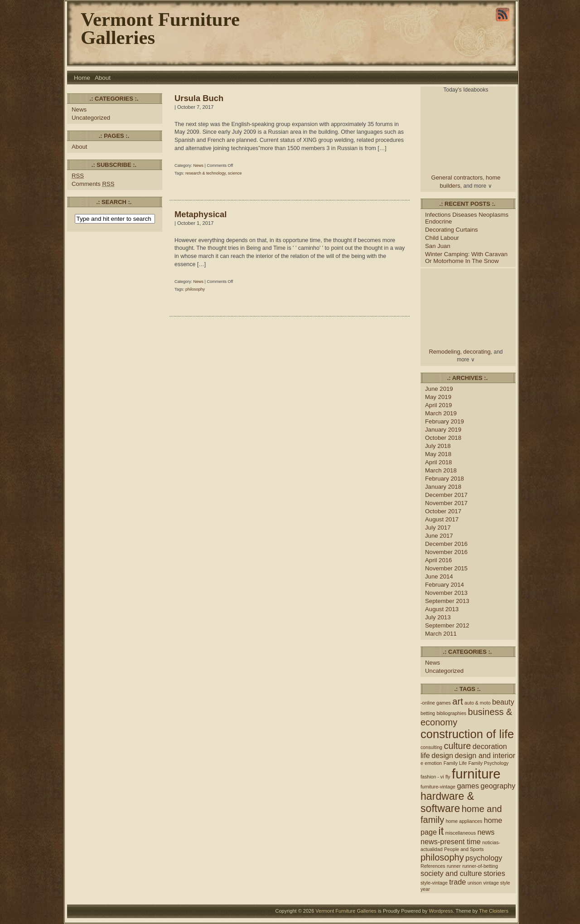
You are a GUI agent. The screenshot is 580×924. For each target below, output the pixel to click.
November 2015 (446, 568)
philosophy (195, 289)
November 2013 (446, 593)
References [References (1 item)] (433, 866)
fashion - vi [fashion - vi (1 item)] (432, 777)
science (235, 173)
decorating (477, 352)
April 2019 (438, 405)
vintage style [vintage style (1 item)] (497, 883)
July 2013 (438, 617)
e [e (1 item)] (422, 763)
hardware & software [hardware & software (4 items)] (447, 802)
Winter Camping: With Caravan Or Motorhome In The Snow (466, 258)
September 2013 (447, 601)
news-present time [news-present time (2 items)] (451, 841)
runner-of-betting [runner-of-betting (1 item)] (480, 866)
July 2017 (438, 528)
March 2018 (441, 470)
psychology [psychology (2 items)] (484, 858)
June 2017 (439, 536)
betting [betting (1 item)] (428, 713)
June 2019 (439, 389)
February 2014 (445, 585)
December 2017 (446, 495)
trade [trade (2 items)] (457, 882)
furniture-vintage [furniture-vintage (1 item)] (438, 787)
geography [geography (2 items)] (498, 786)
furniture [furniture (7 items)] (476, 774)
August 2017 (442, 519)
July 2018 (438, 446)
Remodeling (445, 352)
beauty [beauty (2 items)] (503, 702)
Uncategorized (91, 118)
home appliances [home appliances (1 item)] (464, 821)
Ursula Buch (199, 98)
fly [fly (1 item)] (448, 777)
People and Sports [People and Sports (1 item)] (464, 849)
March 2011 (441, 634)
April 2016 (438, 560)
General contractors (457, 178)
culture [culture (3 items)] (457, 746)
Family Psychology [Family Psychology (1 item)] (489, 763)
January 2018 (443, 487)
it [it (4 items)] (441, 831)
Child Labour (442, 238)
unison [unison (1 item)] (475, 883)
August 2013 (442, 609)
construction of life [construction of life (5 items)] (467, 734)
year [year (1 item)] (425, 889)
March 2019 (441, 413)
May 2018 (438, 454)
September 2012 (447, 625)
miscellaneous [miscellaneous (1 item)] (461, 833)
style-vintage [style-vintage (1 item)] (434, 883)
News (79, 109)
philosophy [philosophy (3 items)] (442, 857)
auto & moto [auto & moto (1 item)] (477, 703)
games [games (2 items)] (468, 786)
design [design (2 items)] (442, 755)
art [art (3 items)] (457, 701)
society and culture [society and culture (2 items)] (451, 873)
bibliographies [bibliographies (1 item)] (451, 713)
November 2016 (446, 552)
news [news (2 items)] (486, 832)
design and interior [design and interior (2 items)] (485, 755)
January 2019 (443, 430)
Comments (93, 184)
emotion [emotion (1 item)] (433, 763)
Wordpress (441, 911)
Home (82, 78)
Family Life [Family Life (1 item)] (455, 763)
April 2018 (438, 462)
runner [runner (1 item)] (454, 866)
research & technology (205, 173)
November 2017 (446, 503)
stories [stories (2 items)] (494, 873)
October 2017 (443, 511)
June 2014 (439, 576)
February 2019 (445, 421)
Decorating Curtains (452, 230)
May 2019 (438, 397)
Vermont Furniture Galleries (160, 28)
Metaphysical (201, 214)
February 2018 (445, 479)
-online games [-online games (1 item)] (436, 703)
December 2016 (446, 544)
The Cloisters (494, 911)
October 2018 (443, 438)
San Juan (438, 246)
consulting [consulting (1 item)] (431, 747)
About (103, 78)
